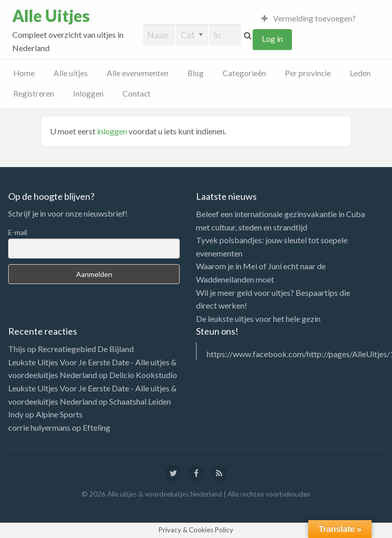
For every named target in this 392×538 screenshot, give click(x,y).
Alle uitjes (71, 73)
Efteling (96, 427)
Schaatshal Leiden (140, 401)
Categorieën (244, 73)
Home (24, 73)
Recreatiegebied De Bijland (86, 349)
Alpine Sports (59, 414)
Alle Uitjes (51, 16)
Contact (137, 93)
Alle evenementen (138, 73)
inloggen (112, 131)
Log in (272, 39)
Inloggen (88, 93)
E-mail (18, 232)
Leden (360, 73)
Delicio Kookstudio (143, 375)
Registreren (34, 93)
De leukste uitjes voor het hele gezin (258, 319)
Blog (195, 73)
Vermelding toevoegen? (309, 18)
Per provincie (308, 73)
